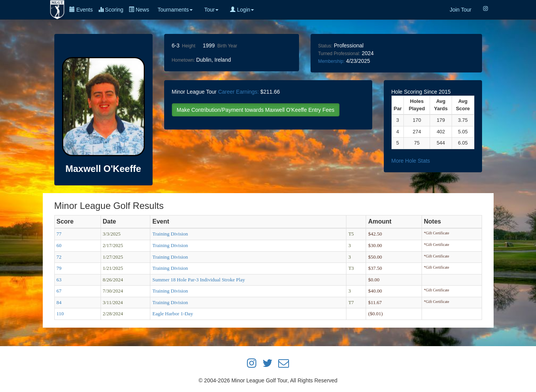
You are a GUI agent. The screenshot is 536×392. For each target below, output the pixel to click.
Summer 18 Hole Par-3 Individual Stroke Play (198, 280)
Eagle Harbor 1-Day (172, 314)
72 (59, 257)
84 (59, 302)
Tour (211, 10)
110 (60, 314)
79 (59, 268)
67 (59, 291)
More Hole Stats (411, 161)
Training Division (170, 234)
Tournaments (175, 10)
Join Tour (461, 10)
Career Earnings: (239, 92)
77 (59, 234)
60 (59, 245)
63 (59, 280)
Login (242, 10)
